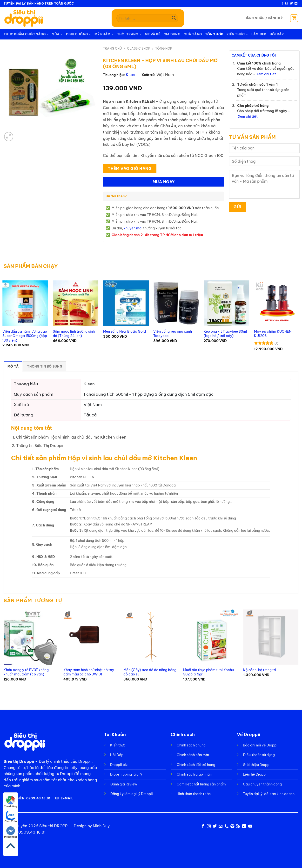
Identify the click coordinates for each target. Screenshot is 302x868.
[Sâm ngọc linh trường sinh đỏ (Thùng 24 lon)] (76, 303)
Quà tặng (193, 34)
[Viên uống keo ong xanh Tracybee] (176, 303)
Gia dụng (172, 34)
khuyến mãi (133, 228)
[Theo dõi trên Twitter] (291, 4)
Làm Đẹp (259, 34)
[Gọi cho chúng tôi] (227, 826)
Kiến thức (237, 34)
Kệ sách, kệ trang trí (260, 670)
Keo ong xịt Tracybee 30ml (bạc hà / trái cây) (225, 334)
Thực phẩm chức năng (26, 34)
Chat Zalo (11, 817)
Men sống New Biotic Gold (124, 331)
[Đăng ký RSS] (238, 826)
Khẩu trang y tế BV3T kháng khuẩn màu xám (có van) (26, 672)
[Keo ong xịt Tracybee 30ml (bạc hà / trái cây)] (226, 303)
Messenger (11, 832)
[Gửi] (174, 18)
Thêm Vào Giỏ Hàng (130, 168)
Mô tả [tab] (13, 366)
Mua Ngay (164, 182)
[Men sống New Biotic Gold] (126, 303)
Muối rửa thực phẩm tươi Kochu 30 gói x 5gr (208, 672)
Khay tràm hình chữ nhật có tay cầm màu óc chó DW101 (89, 672)
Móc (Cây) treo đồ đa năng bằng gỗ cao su (150, 672)
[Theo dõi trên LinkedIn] (244, 826)
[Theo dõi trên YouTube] (250, 826)
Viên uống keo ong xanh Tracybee (173, 334)
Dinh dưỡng (79, 34)
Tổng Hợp (214, 34)
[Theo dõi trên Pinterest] (232, 826)
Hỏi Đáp (277, 34)
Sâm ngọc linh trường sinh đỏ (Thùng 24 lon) (74, 334)
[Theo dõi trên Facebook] (282, 4)
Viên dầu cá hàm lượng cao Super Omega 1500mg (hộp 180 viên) (25, 336)
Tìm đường (11, 802)
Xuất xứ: (148, 75)
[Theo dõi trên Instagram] (287, 4)
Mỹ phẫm (104, 34)
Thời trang (129, 34)
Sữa (57, 34)
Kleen (131, 75)
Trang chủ (112, 48)
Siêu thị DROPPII (54, 826)
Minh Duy (101, 826)
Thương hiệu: (114, 75)
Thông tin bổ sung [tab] (44, 366)
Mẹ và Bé (153, 34)
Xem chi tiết (266, 74)
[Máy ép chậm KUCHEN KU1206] (277, 303)
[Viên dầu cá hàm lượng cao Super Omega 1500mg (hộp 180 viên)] (25, 303)
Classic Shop (139, 48)
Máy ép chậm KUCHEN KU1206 (273, 334)
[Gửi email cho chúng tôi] (296, 4)
